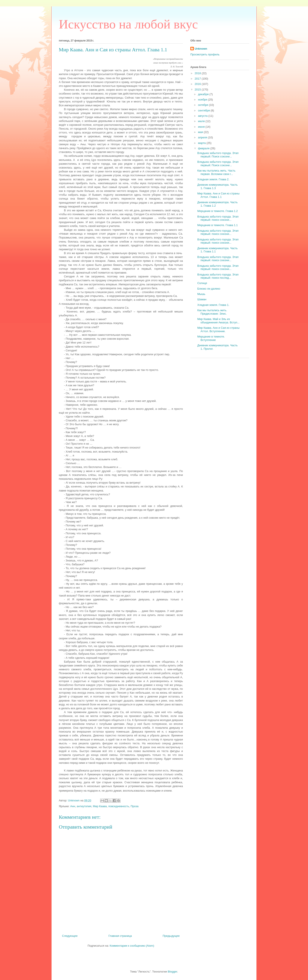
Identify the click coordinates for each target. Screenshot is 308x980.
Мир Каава (100, 806)
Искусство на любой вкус (128, 24)
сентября (204, 110)
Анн (73, 806)
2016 (198, 84)
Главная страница (120, 936)
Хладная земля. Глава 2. (213, 179)
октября (204, 105)
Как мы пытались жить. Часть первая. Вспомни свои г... (216, 172)
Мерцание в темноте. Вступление (211, 338)
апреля (203, 137)
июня (202, 127)
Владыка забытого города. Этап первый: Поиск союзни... (218, 155)
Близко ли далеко (209, 289)
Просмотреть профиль (205, 54)
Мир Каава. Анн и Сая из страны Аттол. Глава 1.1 (218, 195)
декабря (204, 94)
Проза (135, 806)
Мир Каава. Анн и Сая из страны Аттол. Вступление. (218, 329)
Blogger (172, 972)
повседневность (119, 806)
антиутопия (84, 806)
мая (201, 132)
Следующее (70, 936)
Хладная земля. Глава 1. (213, 305)
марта (202, 143)
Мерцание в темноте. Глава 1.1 (217, 225)
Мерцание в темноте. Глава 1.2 (217, 211)
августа (203, 116)
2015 (198, 90)
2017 (198, 79)
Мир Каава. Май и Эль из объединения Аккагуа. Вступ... (218, 321)
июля (202, 121)
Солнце (202, 283)
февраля (204, 148)
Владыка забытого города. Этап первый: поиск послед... (218, 276)
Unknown (201, 49)
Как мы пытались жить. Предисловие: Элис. (212, 312)
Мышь (201, 294)
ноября (203, 100)
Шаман (202, 299)
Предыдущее (171, 936)
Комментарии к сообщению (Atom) (132, 946)
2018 (198, 73)
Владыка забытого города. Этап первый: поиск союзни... (218, 218)
